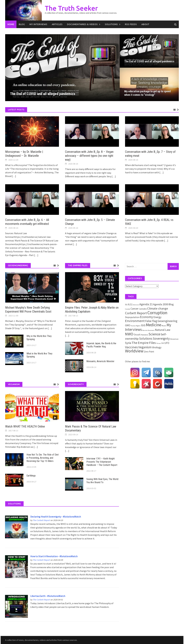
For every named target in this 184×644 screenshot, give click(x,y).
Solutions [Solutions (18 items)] (146, 338)
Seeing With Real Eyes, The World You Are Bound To (102, 481)
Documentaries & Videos (82, 24)
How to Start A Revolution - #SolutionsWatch (54, 556)
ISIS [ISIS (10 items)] (143, 325)
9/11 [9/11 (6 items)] (130, 304)
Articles (57, 24)
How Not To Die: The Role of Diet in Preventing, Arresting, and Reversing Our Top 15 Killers (43, 458)
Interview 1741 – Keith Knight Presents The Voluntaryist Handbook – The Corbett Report (102, 462)
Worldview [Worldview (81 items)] (134, 351)
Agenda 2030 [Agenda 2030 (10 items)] (161, 304)
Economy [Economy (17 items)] (146, 317)
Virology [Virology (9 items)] (157, 347)
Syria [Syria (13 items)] (128, 343)
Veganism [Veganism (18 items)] (145, 347)
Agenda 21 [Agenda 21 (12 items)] (146, 304)
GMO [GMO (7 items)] (128, 325)
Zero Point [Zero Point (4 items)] (149, 352)
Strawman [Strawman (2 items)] (174, 339)
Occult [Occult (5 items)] (137, 334)
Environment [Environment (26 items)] (135, 321)
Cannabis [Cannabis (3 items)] (143, 309)
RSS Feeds (131, 24)
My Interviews (38, 24)
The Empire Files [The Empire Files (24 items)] (144, 343)
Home (11, 24)
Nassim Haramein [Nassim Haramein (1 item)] (148, 330)
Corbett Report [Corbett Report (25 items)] (136, 313)
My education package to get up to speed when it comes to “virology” (147, 93)
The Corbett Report (42, 520)
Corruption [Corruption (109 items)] (157, 313)
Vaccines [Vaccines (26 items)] (131, 347)
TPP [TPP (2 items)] (162, 343)
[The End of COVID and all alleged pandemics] (62, 68)
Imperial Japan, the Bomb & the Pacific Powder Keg (101, 345)
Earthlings (31, 476)
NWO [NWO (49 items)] (129, 334)
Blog (22, 24)
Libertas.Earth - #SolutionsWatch (48, 596)
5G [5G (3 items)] (126, 305)
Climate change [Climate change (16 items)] (158, 308)
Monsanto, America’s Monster (100, 361)
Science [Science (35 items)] (154, 334)
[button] (112, 68)
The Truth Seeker (71, 8)
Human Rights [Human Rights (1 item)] (136, 326)
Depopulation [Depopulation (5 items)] (132, 317)
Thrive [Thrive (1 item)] (158, 343)
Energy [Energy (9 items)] (157, 317)
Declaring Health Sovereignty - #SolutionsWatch (56, 517)
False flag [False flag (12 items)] (151, 321)
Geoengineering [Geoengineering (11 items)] (167, 321)
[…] (14, 176)
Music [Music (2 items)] (164, 326)
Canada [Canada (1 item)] (128, 309)
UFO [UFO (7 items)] (167, 343)
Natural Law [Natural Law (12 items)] (163, 330)
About (145, 24)
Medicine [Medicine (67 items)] (154, 325)
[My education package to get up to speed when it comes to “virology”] (149, 84)
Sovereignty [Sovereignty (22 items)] (161, 338)
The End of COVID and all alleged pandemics (149, 61)
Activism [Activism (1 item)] (136, 305)
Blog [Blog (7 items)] (171, 304)
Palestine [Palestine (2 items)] (145, 335)
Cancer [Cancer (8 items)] (134, 309)
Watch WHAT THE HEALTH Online (25, 426)
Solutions (111, 24)
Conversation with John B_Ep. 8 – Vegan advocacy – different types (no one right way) (89, 156)
